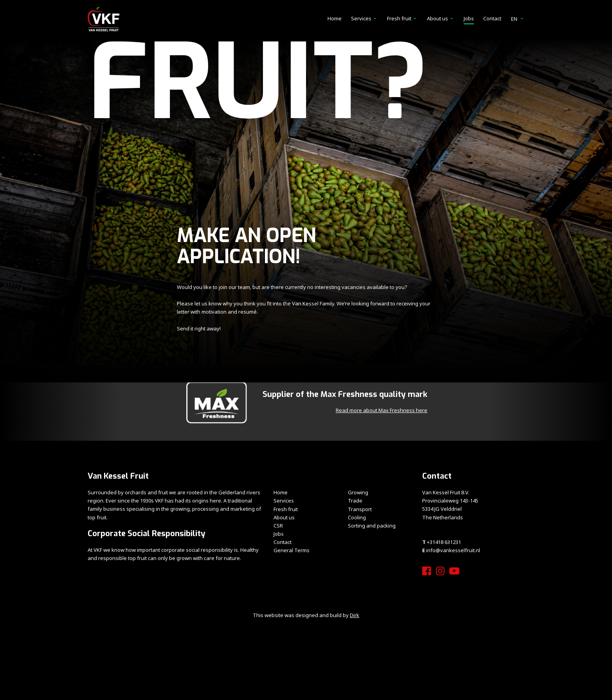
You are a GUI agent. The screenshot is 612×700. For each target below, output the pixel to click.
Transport (360, 509)
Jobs (469, 18)
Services (361, 18)
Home (335, 18)
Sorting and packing (372, 526)
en (518, 19)
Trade (355, 501)
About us (437, 18)
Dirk (355, 615)
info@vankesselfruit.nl (453, 550)
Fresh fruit (399, 18)
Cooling (357, 517)
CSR (278, 526)
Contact (492, 18)
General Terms (292, 550)
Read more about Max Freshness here (382, 410)
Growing (358, 492)
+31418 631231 (444, 542)
